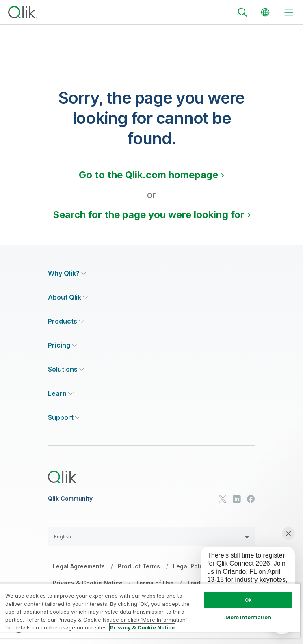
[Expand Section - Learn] (61, 394)
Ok (248, 600)
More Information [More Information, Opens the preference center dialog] (248, 617)
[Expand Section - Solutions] (66, 369)
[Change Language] (265, 12)
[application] (242, 577)
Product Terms (139, 566)
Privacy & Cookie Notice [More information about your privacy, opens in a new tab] (142, 627)
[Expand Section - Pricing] (63, 345)
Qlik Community (70, 499)
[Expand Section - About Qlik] (68, 297)
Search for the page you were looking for (149, 215)
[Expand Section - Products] (66, 321)
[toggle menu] (289, 12)
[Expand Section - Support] (64, 418)
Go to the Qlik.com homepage (148, 175)
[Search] (242, 12)
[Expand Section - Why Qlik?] (67, 273)
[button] (151, 537)
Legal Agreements (79, 566)
